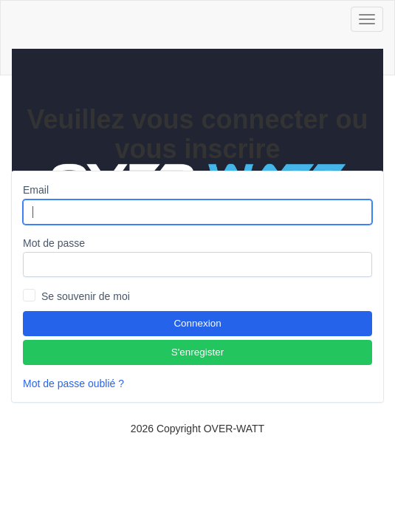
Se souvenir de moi (86, 296)
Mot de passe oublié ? (73, 383)
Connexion (197, 323)
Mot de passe (54, 243)
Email (36, 190)
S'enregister (197, 352)
